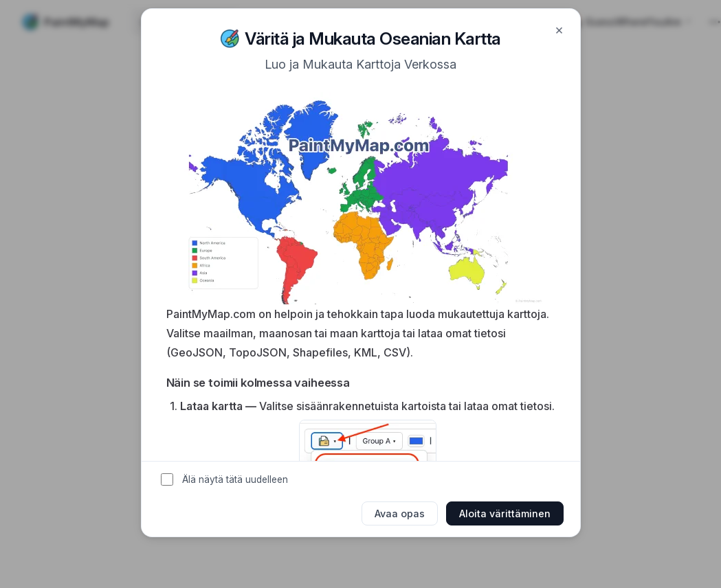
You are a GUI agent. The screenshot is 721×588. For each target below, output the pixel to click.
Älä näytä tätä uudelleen (235, 479)
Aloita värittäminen (505, 513)
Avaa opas (400, 513)
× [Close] (559, 30)
